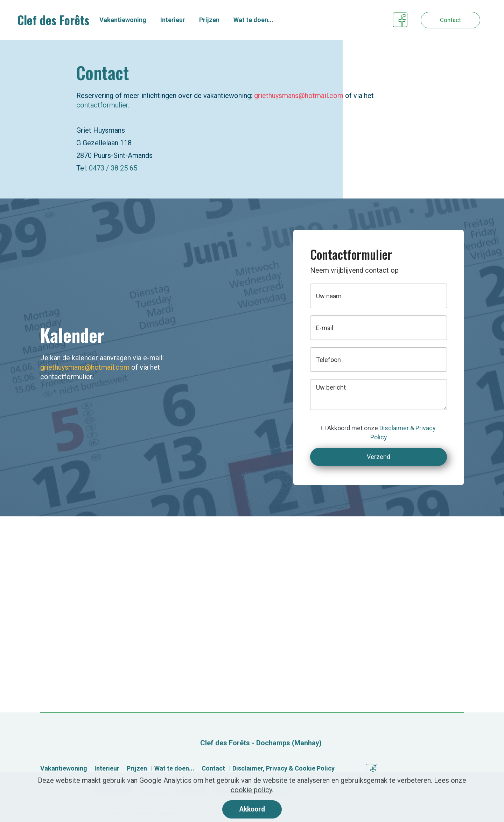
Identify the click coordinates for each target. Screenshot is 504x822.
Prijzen (216, 20)
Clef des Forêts (58, 20)
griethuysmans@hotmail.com (299, 96)
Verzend (379, 457)
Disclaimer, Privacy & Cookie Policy (283, 768)
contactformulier (102, 105)
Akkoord (252, 809)
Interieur (179, 20)
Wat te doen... (260, 20)
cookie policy (251, 789)
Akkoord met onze (379, 433)
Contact (446, 20)
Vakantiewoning (129, 20)
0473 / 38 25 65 (113, 168)
